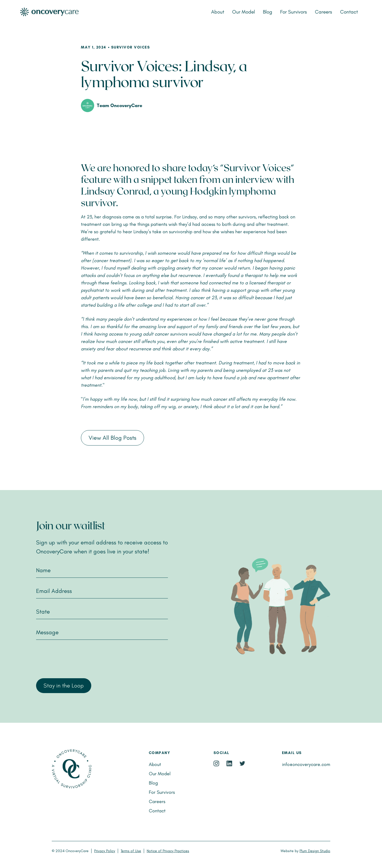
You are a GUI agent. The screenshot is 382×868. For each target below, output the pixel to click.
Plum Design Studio (315, 851)
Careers (324, 12)
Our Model (244, 12)
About (218, 12)
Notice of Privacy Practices (168, 851)
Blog (268, 12)
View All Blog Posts (112, 438)
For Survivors (294, 12)
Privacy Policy (105, 851)
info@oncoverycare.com (306, 764)
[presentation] (76, 658)
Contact (349, 12)
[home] (75, 12)
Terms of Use (131, 851)
